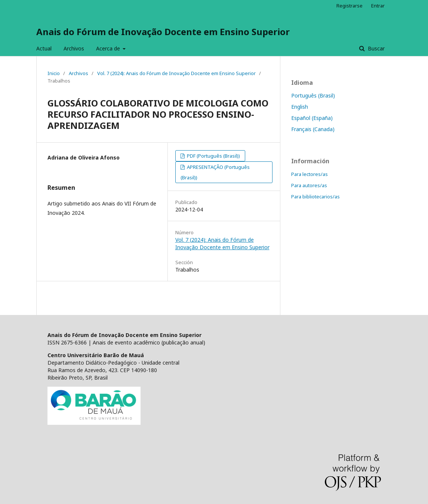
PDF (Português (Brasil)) (213, 156)
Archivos (74, 48)
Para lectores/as (310, 174)
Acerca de (109, 48)
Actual (44, 48)
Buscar (375, 48)
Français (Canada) (313, 129)
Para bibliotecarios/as (315, 197)
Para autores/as (309, 185)
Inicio (54, 73)
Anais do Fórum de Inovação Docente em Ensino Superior (163, 32)
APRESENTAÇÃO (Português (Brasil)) (215, 172)
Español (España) (312, 118)
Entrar (378, 6)
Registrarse (350, 6)
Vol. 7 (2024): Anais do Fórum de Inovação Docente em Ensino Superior (176, 73)
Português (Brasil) (313, 95)
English (300, 107)
